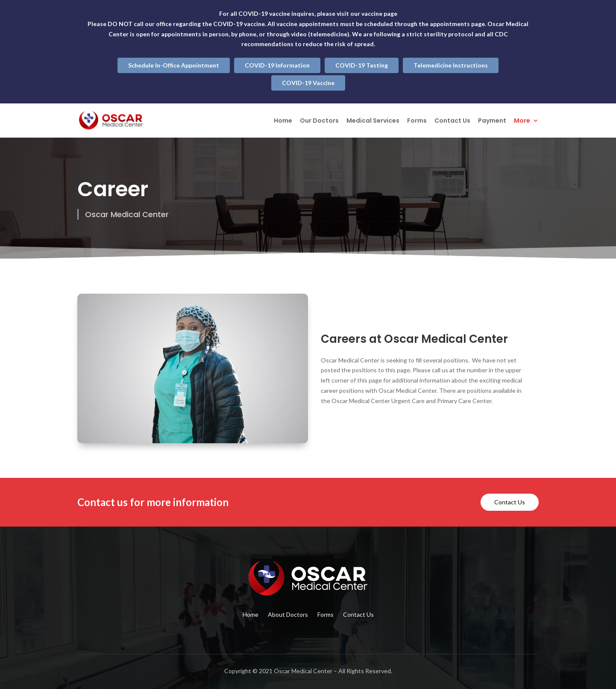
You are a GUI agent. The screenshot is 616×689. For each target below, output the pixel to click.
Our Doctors (319, 121)
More (522, 121)
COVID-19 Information (277, 65)
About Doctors (288, 615)
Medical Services (373, 121)
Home (283, 121)
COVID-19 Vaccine (308, 83)
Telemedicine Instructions (451, 65)
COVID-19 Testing (362, 65)
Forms (417, 121)
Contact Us (452, 121)
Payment (492, 121)
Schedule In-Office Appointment (174, 65)
